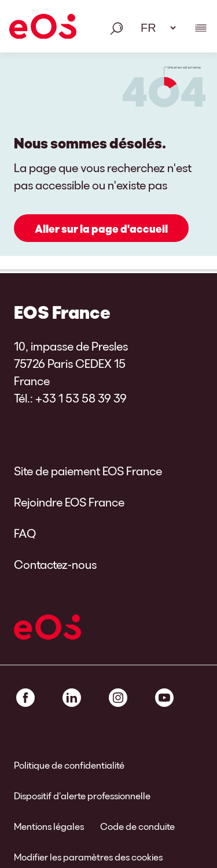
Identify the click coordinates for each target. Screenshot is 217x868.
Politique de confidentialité (69, 765)
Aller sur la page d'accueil (101, 229)
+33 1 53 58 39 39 (81, 398)
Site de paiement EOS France (88, 471)
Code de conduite (137, 826)
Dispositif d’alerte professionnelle (82, 796)
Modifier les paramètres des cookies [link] (88, 857)
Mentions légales (49, 826)
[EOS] (43, 28)
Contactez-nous (55, 564)
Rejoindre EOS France (69, 502)
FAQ (25, 533)
